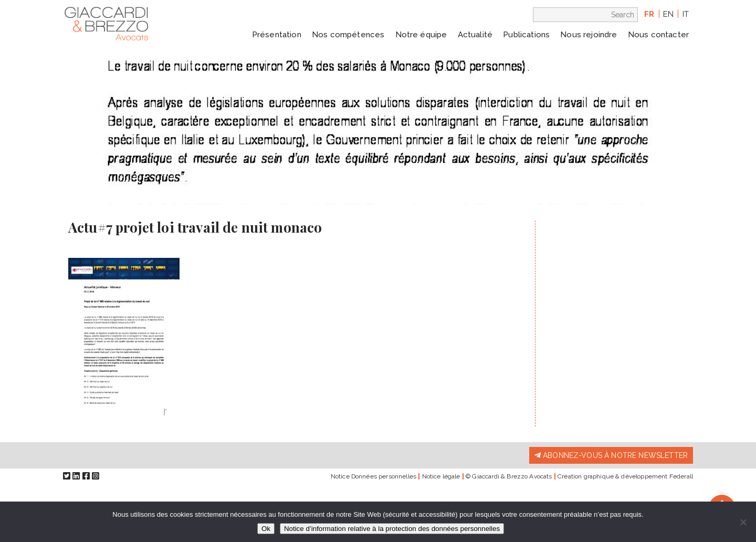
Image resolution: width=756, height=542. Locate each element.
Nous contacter (658, 35)
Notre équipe (421, 35)
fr (649, 14)
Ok (266, 529)
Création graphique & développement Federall (625, 476)
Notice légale (441, 476)
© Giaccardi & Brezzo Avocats (509, 476)
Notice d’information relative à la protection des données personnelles (392, 529)
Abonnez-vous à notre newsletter (611, 455)
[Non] (743, 522)
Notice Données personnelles (374, 476)
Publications (526, 35)
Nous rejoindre (589, 35)
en (668, 14)
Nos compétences (348, 35)
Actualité (475, 35)
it (686, 14)
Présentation (277, 35)
